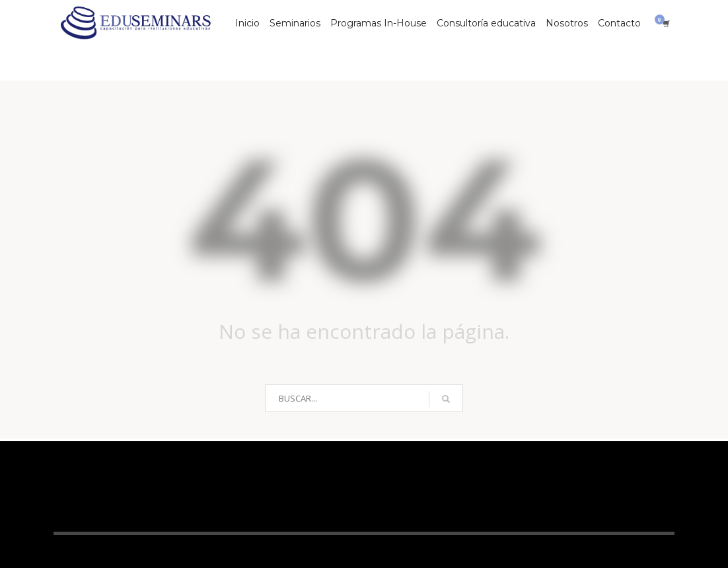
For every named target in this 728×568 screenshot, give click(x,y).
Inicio (247, 23)
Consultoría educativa (486, 23)
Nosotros (567, 23)
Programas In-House (379, 23)
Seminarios (295, 23)
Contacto (619, 23)
